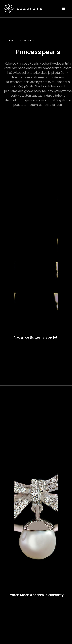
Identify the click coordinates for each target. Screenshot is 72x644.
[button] (64, 9)
